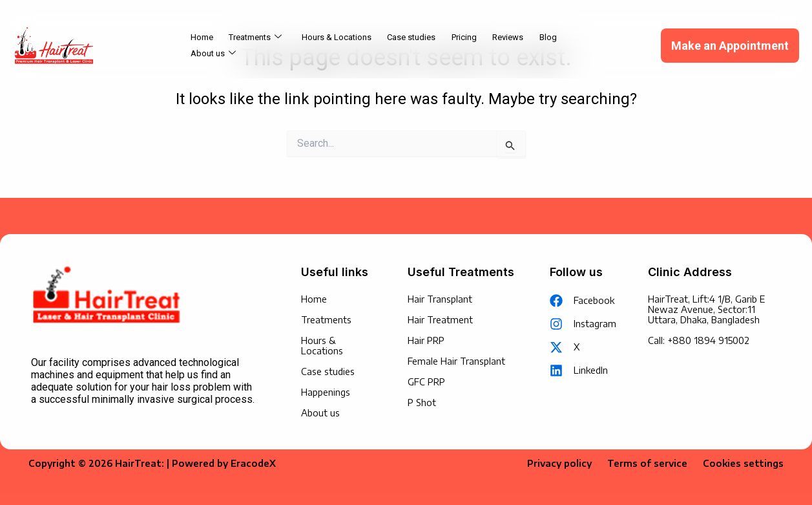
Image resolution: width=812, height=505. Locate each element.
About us (594, 46)
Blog (547, 46)
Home (203, 46)
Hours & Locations (337, 46)
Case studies (411, 46)
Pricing (463, 46)
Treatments (256, 46)
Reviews (507, 46)
